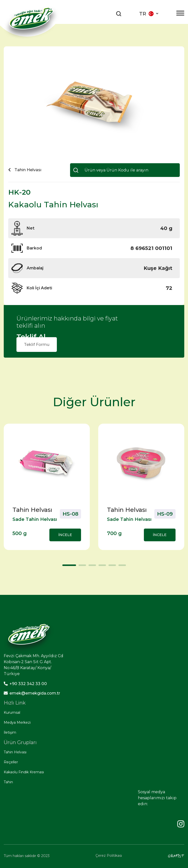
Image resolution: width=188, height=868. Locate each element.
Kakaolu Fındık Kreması (24, 772)
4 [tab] (101, 567)
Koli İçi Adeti (39, 288)
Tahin (8, 782)
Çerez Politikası (109, 856)
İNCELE (65, 535)
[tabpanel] (47, 487)
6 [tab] (121, 567)
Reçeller (11, 762)
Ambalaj (35, 268)
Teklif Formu (37, 345)
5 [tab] (111, 567)
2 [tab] (81, 567)
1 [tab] (65, 567)
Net (31, 228)
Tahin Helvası (15, 752)
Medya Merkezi (17, 722)
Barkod (34, 248)
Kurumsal (12, 712)
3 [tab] (91, 567)
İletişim (10, 732)
